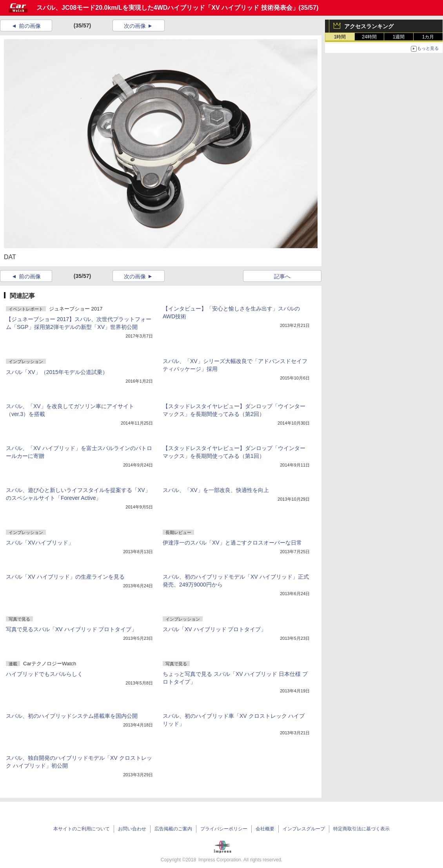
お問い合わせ (132, 829)
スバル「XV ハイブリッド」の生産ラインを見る (65, 577)
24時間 (369, 37)
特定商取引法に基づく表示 (361, 829)
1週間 (399, 37)
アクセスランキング (369, 26)
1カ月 (428, 37)
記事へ (282, 276)
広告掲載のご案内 (173, 829)
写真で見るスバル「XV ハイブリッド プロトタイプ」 (71, 629)
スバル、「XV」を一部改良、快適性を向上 (216, 490)
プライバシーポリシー (224, 829)
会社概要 (265, 829)
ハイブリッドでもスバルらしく (44, 674)
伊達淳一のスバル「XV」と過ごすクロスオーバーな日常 (232, 543)
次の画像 (135, 26)
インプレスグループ (304, 829)
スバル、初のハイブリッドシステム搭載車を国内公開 (72, 716)
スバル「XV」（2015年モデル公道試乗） (57, 372)
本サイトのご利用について (82, 829)
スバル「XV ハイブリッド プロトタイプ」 (214, 629)
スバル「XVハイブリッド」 (40, 543)
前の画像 (30, 26)
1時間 (340, 37)
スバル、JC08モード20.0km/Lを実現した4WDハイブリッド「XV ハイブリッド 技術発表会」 (168, 8)
